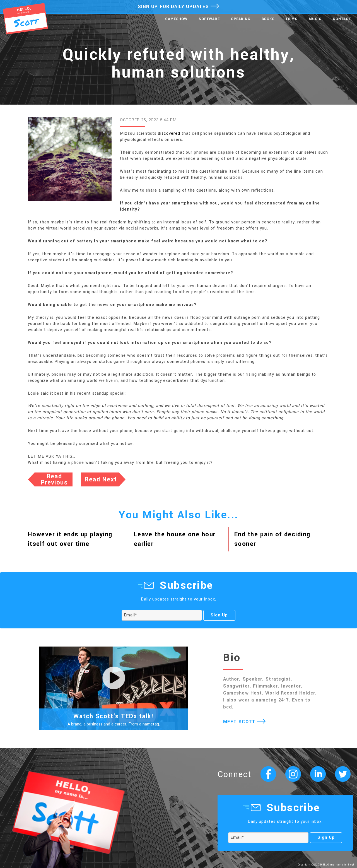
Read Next (101, 479)
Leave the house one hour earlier (175, 539)
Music (315, 19)
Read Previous (54, 479)
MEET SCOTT (244, 722)
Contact (342, 19)
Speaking (241, 19)
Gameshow (176, 19)
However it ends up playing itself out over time (70, 539)
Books (268, 19)
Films (292, 19)
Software (209, 19)
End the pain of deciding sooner (272, 539)
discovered (169, 133)
